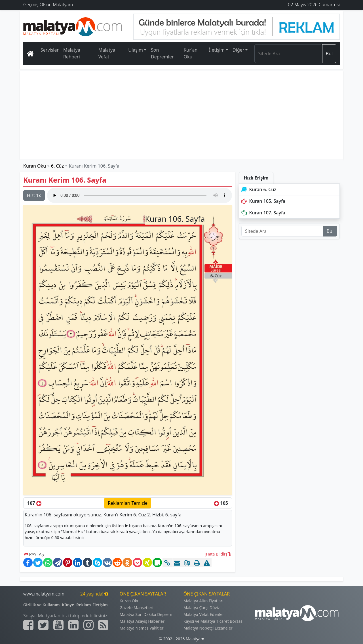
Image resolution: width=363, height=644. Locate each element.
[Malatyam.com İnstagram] (88, 625)
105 (221, 503)
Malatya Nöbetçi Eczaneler (208, 628)
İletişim (100, 605)
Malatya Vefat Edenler (204, 614)
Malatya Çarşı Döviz (202, 608)
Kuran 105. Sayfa (263, 201)
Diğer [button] (238, 50)
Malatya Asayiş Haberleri (143, 621)
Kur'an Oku (190, 53)
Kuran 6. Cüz (258, 189)
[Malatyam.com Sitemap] (103, 625)
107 (34, 503)
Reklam (84, 605)
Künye (68, 605)
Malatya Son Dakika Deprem (146, 614)
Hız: (34, 195)
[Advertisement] (182, 115)
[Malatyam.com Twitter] (43, 625)
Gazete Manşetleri (137, 608)
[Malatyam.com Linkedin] (73, 625)
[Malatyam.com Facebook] (28, 625)
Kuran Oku (35, 166)
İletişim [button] (217, 50)
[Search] (288, 54)
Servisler (50, 50)
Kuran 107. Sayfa (263, 213)
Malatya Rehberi (72, 53)
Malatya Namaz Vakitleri (142, 628)
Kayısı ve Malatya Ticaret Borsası (214, 621)
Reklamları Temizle (128, 503)
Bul (329, 54)
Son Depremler (162, 53)
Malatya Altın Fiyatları (203, 601)
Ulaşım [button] (136, 50)
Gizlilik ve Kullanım (42, 605)
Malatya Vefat (107, 53)
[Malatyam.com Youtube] (58, 625)
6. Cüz (57, 166)
